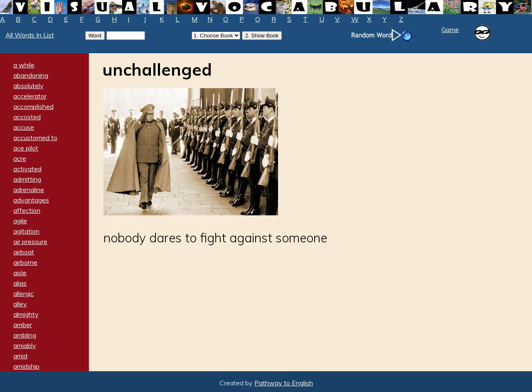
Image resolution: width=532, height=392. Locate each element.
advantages (31, 200)
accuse (24, 127)
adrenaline (29, 190)
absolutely (28, 86)
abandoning (31, 75)
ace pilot (26, 148)
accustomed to (35, 138)
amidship (26, 366)
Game (450, 30)
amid (20, 356)
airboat (24, 252)
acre (20, 158)
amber (23, 325)
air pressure (30, 242)
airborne (25, 262)
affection (27, 210)
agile (20, 221)
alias (20, 283)
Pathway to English (284, 383)
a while (24, 65)
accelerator (30, 96)
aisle (20, 273)
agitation (26, 231)
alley (20, 304)
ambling (25, 335)
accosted (27, 117)
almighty (26, 314)
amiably (25, 345)
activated (27, 169)
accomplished (33, 106)
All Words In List (30, 35)
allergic (23, 293)
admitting (27, 179)
